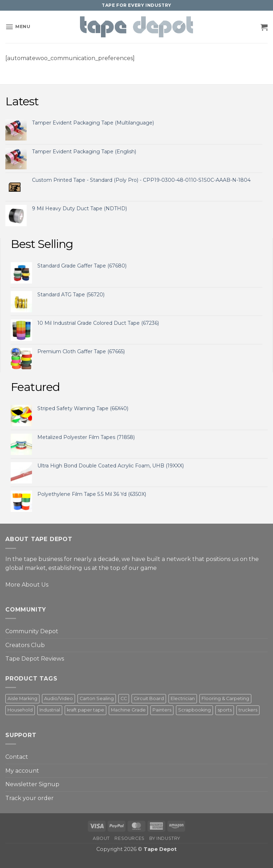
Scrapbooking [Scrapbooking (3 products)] (194, 710)
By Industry (165, 838)
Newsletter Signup (32, 784)
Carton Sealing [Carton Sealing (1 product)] (97, 698)
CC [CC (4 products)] (124, 698)
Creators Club (25, 645)
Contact (17, 757)
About (101, 838)
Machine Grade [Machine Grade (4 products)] (128, 710)
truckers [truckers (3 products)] (248, 710)
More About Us (27, 585)
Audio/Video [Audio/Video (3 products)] (58, 698)
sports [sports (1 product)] (225, 710)
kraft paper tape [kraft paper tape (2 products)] (85, 710)
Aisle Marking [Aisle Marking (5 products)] (22, 698)
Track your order (30, 798)
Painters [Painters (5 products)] (162, 710)
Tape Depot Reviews (35, 659)
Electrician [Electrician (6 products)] (183, 698)
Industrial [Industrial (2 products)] (50, 710)
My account (22, 771)
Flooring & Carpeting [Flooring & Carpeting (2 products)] (225, 698)
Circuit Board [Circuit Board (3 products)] (149, 698)
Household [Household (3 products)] (20, 710)
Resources (130, 838)
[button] (18, 27)
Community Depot (32, 631)
